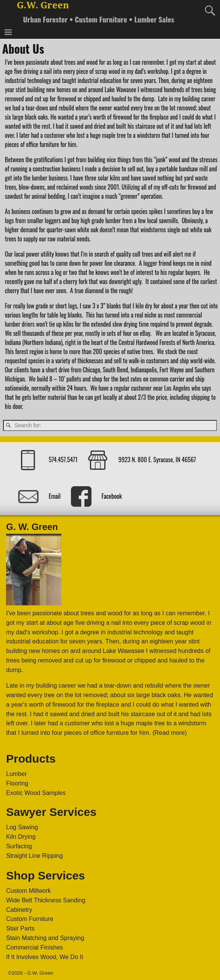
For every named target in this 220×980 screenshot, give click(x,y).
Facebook (112, 496)
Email (55, 496)
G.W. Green (43, 5)
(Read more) (170, 733)
